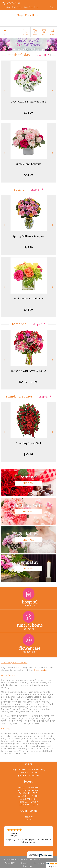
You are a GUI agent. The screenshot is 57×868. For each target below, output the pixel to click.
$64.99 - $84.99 (28, 382)
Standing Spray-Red (29, 443)
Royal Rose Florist (28, 15)
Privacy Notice (25, 863)
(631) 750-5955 (13, 3)
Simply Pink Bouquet (28, 164)
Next (53, 90)
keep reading (41, 670)
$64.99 (28, 175)
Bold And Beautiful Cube (29, 299)
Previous (4, 90)
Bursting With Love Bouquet (29, 371)
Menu (5, 34)
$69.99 (29, 247)
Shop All (41, 55)
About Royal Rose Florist (14, 663)
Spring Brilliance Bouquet (28, 236)
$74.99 (29, 113)
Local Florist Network (43, 863)
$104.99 (28, 454)
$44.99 (28, 310)
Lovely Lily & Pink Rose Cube (28, 102)
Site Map (28, 866)
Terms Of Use (11, 863)
